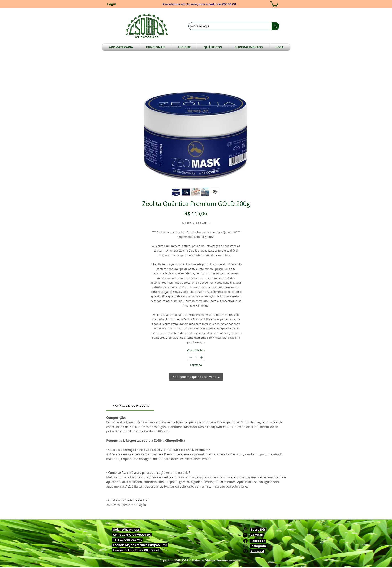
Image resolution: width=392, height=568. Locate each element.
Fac (253, 541)
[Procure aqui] (227, 26)
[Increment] (202, 357)
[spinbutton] (196, 357)
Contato (257, 535)
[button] (274, 4)
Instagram (258, 546)
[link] (130, 405)
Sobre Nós (258, 529)
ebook (261, 541)
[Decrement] (190, 357)
